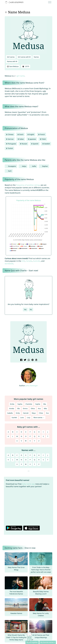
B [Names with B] (13, 455)
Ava (39, 408)
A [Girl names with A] (8, 432)
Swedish (46, 144)
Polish (43, 139)
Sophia (20, 404)
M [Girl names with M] (17, 436)
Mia (45, 404)
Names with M (12, 61)
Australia (37, 261)
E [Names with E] (26, 455)
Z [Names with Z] (39, 464)
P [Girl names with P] (30, 436)
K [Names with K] (8, 460)
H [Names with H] (39, 455)
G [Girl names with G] (35, 432)
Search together (32, 642)
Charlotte (29, 404)
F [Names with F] (30, 455)
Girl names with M (24, 57)
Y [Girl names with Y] (35, 441)
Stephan (45, 166)
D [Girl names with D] (21, 432)
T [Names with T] (48, 460)
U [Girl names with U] (17, 441)
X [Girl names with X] (30, 441)
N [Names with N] (21, 460)
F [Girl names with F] (30, 432)
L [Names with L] (13, 460)
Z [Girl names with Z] (39, 441)
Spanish (35, 144)
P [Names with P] (30, 460)
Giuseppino (12, 166)
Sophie (38, 404)
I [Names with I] (43, 455)
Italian (21, 139)
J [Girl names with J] (48, 432)
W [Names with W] (26, 464)
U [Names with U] (17, 464)
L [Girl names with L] (13, 436)
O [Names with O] (26, 460)
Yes (25, 309)
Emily (18, 413)
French (41, 134)
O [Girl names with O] (26, 436)
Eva (47, 413)
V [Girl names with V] (21, 441)
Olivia (33, 408)
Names (36, 57)
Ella (18, 408)
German (10, 139)
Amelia (12, 408)
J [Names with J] (48, 455)
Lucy (29, 417)
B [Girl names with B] (13, 432)
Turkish (9, 148)
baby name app (28, 484)
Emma (25, 408)
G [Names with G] (35, 455)
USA (23, 261)
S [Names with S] (43, 460)
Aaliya (24, 166)
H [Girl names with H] (39, 432)
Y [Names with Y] (35, 464)
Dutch (20, 134)
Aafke (34, 166)
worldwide (9, 264)
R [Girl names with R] (39, 436)
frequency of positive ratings (28, 185)
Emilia (12, 404)
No (31, 309)
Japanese (32, 139)
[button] (13, 340)
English (31, 134)
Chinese (10, 134)
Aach (10, 171)
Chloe (41, 413)
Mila (45, 408)
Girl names (11, 57)
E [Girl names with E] (26, 432)
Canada (29, 261)
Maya (34, 413)
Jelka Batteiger (32, 386)
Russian (23, 144)
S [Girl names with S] (43, 436)
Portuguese (11, 144)
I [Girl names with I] (43, 432)
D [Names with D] (21, 455)
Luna (22, 417)
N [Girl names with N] (21, 436)
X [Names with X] (30, 464)
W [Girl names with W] (26, 441)
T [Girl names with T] (48, 436)
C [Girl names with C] (17, 432)
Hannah (26, 413)
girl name (21, 76)
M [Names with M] (17, 460)
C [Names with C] (17, 455)
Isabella (10, 413)
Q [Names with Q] (35, 460)
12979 (26, 66)
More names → (39, 417)
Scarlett (14, 417)
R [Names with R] (39, 460)
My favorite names (47, 642)
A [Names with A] (8, 455)
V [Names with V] (21, 464)
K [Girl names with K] (8, 436)
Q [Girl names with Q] (35, 436)
